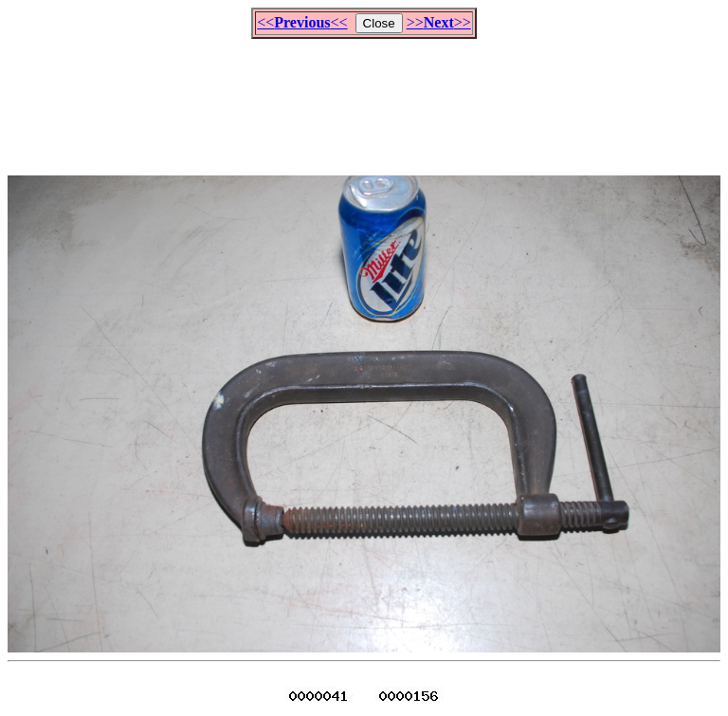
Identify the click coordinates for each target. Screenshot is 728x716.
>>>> (439, 22)
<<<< (302, 22)
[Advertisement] (364, 99)
